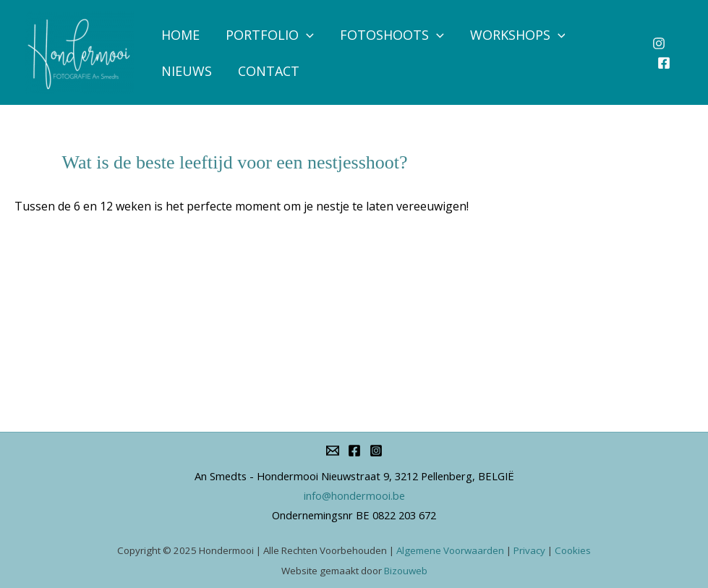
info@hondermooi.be (354, 495)
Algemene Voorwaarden (450, 550)
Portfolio (270, 35)
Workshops (518, 35)
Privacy (529, 550)
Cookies (573, 550)
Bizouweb (406, 571)
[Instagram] (659, 43)
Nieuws (187, 71)
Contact (269, 71)
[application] (306, 35)
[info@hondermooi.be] (333, 451)
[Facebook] (664, 63)
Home (180, 35)
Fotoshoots (392, 35)
